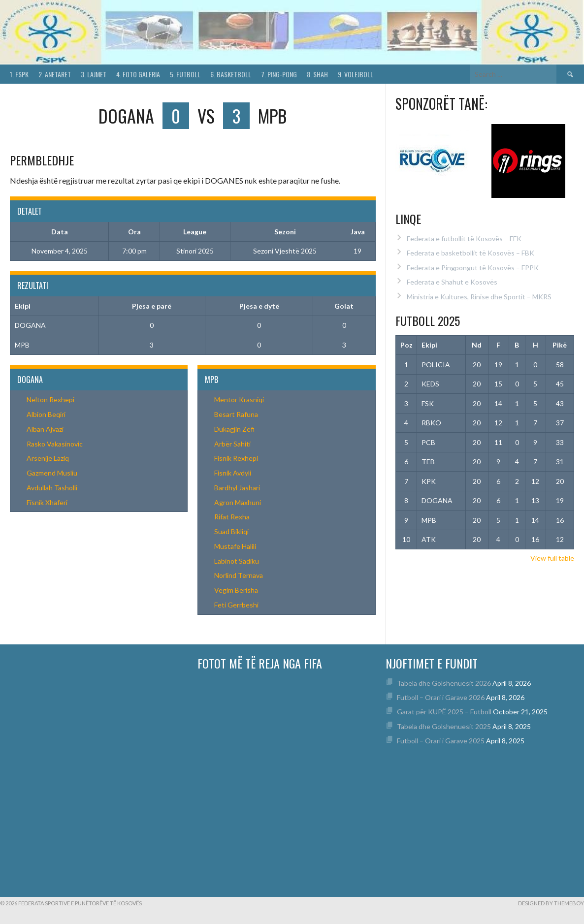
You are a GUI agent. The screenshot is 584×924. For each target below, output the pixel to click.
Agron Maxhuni (238, 502)
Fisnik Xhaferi (47, 502)
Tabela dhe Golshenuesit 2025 (444, 726)
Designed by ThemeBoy (551, 903)
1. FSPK (19, 74)
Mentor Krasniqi (239, 399)
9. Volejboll (356, 74)
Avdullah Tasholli (52, 488)
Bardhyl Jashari (237, 488)
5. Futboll (185, 74)
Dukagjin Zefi (234, 429)
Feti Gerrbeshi (236, 605)
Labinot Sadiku (237, 561)
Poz (406, 345)
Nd (477, 345)
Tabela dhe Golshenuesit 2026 (444, 683)
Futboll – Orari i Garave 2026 (441, 697)
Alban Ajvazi (45, 429)
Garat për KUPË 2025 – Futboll (444, 712)
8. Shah (317, 74)
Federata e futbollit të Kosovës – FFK (464, 239)
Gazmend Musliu (52, 473)
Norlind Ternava (239, 575)
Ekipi (429, 345)
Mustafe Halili (235, 546)
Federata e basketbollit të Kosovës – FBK (470, 253)
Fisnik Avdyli (233, 473)
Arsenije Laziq (48, 458)
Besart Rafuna (236, 414)
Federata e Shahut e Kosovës (452, 282)
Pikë (560, 345)
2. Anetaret (55, 74)
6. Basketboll (231, 74)
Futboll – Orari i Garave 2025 (441, 741)
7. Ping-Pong (279, 74)
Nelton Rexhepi (50, 399)
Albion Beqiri (46, 414)
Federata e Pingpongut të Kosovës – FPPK (473, 268)
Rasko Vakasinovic (55, 444)
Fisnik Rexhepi (236, 458)
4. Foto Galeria (138, 74)
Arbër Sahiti (232, 444)
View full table (552, 558)
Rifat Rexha (232, 517)
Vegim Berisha (236, 590)
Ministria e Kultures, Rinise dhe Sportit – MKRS (479, 297)
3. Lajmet (94, 74)
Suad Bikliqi (231, 531)
